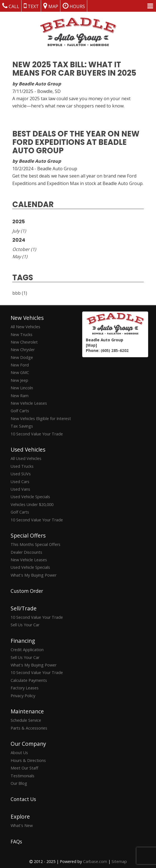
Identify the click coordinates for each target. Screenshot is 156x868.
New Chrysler (23, 350)
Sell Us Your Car (25, 625)
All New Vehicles (25, 327)
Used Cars (20, 482)
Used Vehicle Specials (30, 497)
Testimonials (23, 776)
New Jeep (19, 380)
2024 (19, 240)
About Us (19, 753)
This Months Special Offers (36, 544)
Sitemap (119, 861)
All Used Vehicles (26, 458)
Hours (74, 6)
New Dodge (22, 357)
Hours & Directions (28, 760)
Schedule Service (26, 720)
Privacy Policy (23, 696)
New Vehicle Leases (29, 403)
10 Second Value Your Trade (37, 434)
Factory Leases (25, 688)
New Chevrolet (24, 342)
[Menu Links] (150, 6)
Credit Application (27, 650)
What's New (22, 825)
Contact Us (23, 799)
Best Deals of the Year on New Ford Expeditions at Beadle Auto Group (76, 142)
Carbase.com (95, 861)
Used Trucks (22, 466)
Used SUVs (21, 474)
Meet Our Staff (24, 768)
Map (51, 6)
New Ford (20, 365)
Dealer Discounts (26, 552)
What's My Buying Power (34, 575)
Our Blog (19, 783)
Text (31, 6)
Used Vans (20, 489)
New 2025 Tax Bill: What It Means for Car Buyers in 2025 (74, 69)
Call (11, 6)
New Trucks (22, 335)
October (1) (24, 249)
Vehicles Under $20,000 (32, 504)
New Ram (20, 396)
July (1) (19, 231)
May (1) (20, 256)
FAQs (16, 842)
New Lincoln (22, 388)
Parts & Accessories (29, 728)
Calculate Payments (29, 680)
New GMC (20, 372)
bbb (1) (20, 293)
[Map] (91, 345)
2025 (19, 222)
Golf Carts (20, 411)
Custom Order (27, 591)
